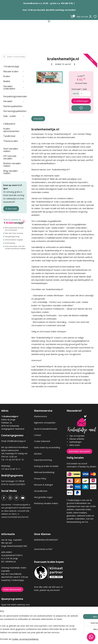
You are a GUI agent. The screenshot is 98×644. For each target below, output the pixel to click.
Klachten (38, 454)
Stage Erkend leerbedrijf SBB (14, 546)
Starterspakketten (13, 106)
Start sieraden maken (14, 150)
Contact (38, 435)
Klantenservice (40, 416)
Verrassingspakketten (15, 111)
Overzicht (38, 119)
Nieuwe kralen (14, 71)
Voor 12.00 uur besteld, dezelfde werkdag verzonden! (49, 10)
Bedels (14, 81)
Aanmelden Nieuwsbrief (79, 451)
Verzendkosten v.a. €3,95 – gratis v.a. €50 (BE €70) (48, 3)
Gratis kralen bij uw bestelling (47, 447)
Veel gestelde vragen (43, 497)
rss (65, 639)
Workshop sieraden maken (46, 503)
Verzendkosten (41, 491)
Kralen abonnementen (11, 130)
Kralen (14, 76)
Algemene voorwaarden (45, 423)
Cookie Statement (42, 441)
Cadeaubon (9, 124)
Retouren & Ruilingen (43, 485)
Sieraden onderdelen (14, 88)
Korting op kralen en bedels (46, 466)
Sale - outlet (14, 116)
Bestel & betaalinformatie (46, 429)
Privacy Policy (40, 478)
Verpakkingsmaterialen (15, 96)
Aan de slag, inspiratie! (11, 540)
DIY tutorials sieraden (14, 157)
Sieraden (14, 101)
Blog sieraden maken (14, 172)
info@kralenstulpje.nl (16, 441)
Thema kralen (14, 141)
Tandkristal (14, 136)
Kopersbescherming (43, 460)
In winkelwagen (81, 101)
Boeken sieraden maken (12, 165)
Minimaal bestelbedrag (44, 472)
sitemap (59, 639)
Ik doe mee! (11, 209)
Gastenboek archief (43, 549)
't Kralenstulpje (11, 66)
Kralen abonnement (12, 589)
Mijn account (84, 17)
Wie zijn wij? (7, 543)
